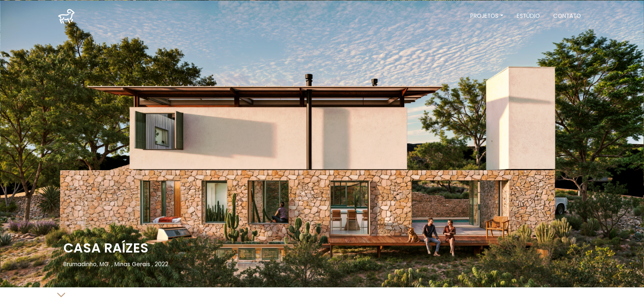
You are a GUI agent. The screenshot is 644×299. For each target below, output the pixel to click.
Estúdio (528, 16)
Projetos (484, 16)
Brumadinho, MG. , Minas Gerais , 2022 (116, 264)
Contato (567, 16)
